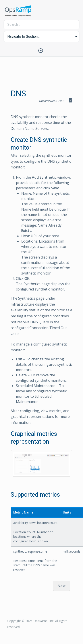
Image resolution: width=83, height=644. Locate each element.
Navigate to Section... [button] (23, 37)
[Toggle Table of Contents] (42, 50)
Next (62, 586)
